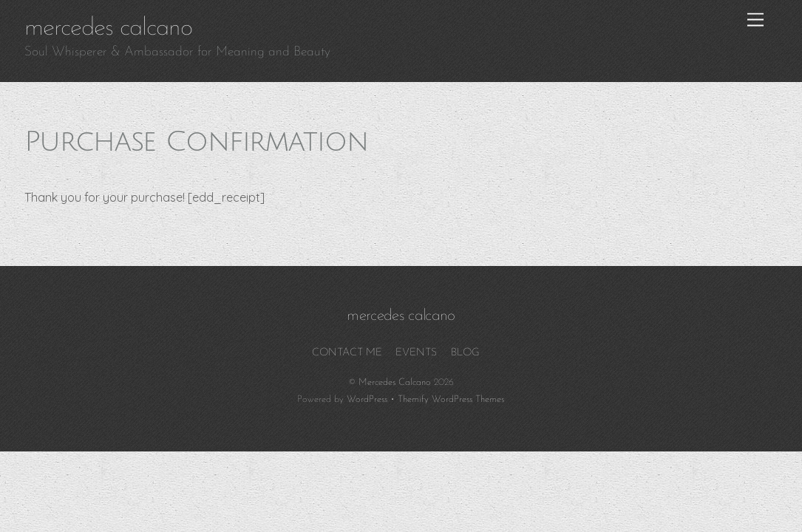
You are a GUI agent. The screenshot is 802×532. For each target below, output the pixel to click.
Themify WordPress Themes (451, 399)
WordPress (367, 399)
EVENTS (416, 353)
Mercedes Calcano (395, 382)
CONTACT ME (347, 353)
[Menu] (755, 20)
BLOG (465, 353)
